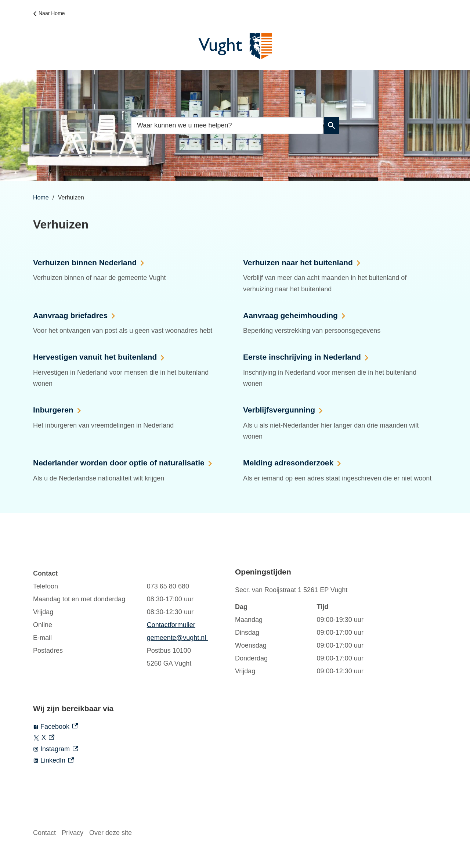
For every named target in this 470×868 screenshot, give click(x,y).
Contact (44, 833)
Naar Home (52, 13)
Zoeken (330, 126)
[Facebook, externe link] (134, 727)
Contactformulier (171, 625)
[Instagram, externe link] (134, 749)
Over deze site (111, 833)
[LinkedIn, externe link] (134, 761)
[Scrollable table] (127, 619)
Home (41, 197)
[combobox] (227, 125)
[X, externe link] (134, 738)
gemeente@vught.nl (177, 638)
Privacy (73, 833)
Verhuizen (71, 197)
